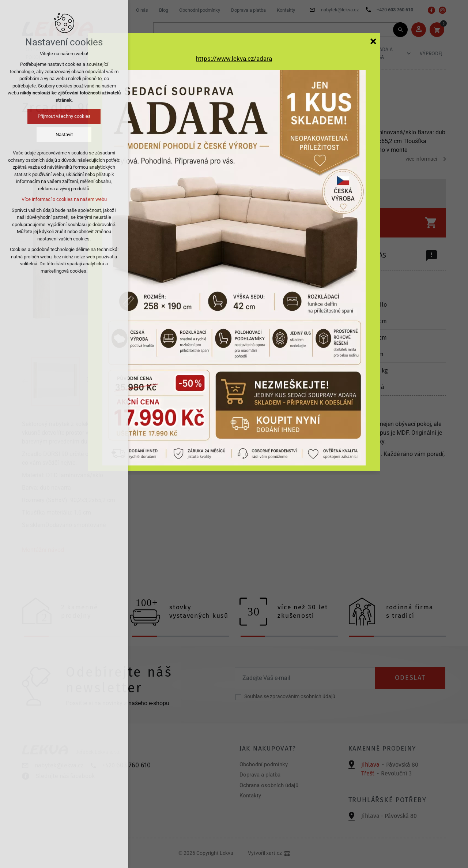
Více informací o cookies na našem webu (64, 199)
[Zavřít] (373, 41)
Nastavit (64, 134)
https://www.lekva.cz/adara (234, 59)
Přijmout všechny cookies (64, 116)
